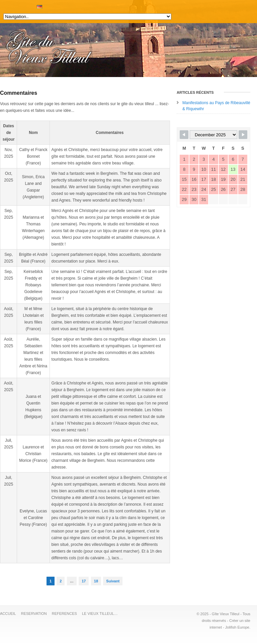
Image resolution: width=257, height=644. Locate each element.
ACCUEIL (3, 5)
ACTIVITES (17, 5)
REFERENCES (64, 614)
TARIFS (20, 5)
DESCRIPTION (7, 5)
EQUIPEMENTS (10, 5)
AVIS (30, 5)
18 (96, 581)
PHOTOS (23, 5)
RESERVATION (27, 5)
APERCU (13, 5)
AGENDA (33, 5)
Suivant (113, 581)
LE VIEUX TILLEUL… (100, 614)
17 (84, 581)
